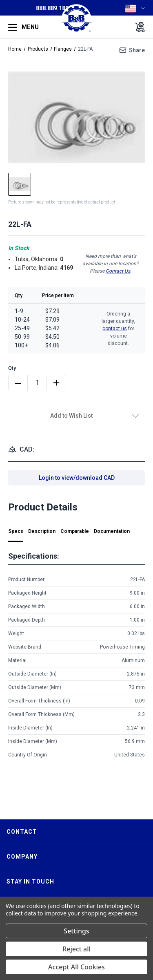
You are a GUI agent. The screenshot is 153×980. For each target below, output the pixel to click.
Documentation (112, 531)
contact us (115, 329)
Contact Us (118, 271)
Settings (76, 931)
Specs (16, 531)
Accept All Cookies (76, 967)
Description (42, 531)
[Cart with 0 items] (137, 27)
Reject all (76, 949)
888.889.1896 (54, 8)
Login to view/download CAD (77, 478)
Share (137, 50)
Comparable (75, 531)
